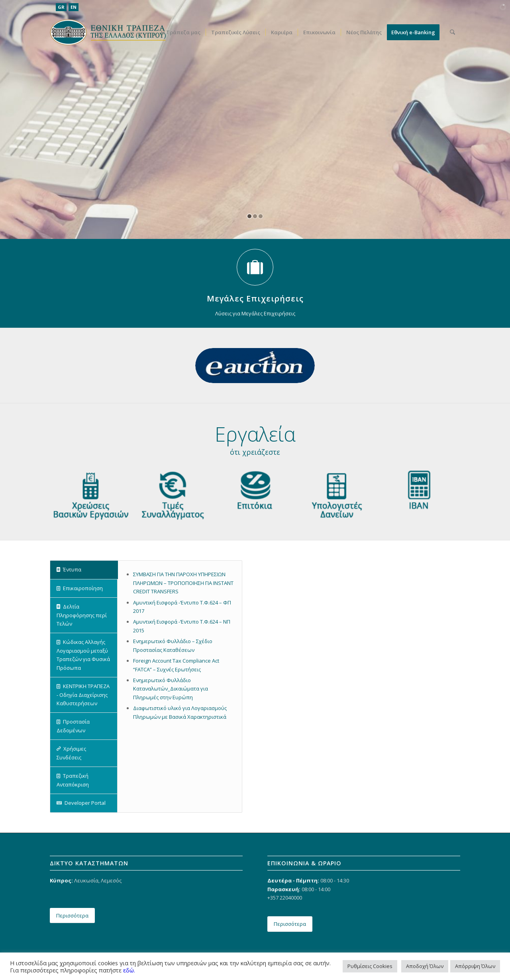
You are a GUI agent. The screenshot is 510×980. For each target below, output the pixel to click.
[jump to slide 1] (249, 216)
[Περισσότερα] (72, 916)
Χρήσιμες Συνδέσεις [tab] (71, 753)
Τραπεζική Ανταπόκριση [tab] (73, 780)
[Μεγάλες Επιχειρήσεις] (255, 267)
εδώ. (129, 970)
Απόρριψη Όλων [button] (475, 966)
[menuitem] (181, 32)
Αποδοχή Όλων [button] (425, 966)
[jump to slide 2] (255, 216)
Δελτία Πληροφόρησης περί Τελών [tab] (82, 615)
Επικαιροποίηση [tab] (80, 588)
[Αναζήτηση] (452, 32)
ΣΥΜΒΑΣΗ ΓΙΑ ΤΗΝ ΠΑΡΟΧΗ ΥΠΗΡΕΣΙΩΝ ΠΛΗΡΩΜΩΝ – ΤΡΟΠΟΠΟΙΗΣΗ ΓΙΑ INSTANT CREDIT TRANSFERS (183, 583)
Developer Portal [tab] (81, 803)
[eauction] (255, 366)
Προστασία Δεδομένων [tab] (73, 726)
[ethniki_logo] (108, 32)
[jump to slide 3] (261, 216)
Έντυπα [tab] (69, 569)
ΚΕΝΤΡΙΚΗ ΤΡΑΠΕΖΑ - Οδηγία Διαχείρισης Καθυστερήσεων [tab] (83, 695)
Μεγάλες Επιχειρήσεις (255, 298)
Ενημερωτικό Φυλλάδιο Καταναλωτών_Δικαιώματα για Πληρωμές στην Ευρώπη (171, 689)
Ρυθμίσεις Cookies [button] (370, 966)
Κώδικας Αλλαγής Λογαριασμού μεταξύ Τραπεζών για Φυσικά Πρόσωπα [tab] (83, 655)
